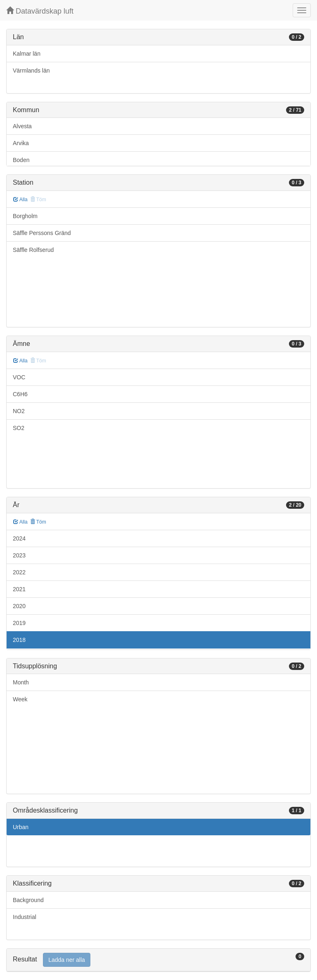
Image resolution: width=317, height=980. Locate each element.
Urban (21, 827)
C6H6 (20, 394)
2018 (19, 640)
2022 (19, 572)
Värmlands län (31, 71)
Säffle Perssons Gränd (42, 233)
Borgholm (25, 216)
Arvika (21, 143)
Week (20, 699)
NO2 (19, 411)
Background (28, 900)
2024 (19, 538)
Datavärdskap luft (40, 11)
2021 (19, 589)
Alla (20, 200)
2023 (19, 555)
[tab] (158, 960)
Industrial (25, 917)
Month (21, 682)
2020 (19, 606)
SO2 (19, 428)
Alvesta (22, 126)
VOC (19, 377)
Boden (21, 160)
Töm (38, 522)
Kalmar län (27, 54)
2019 (19, 623)
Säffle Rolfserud (33, 250)
